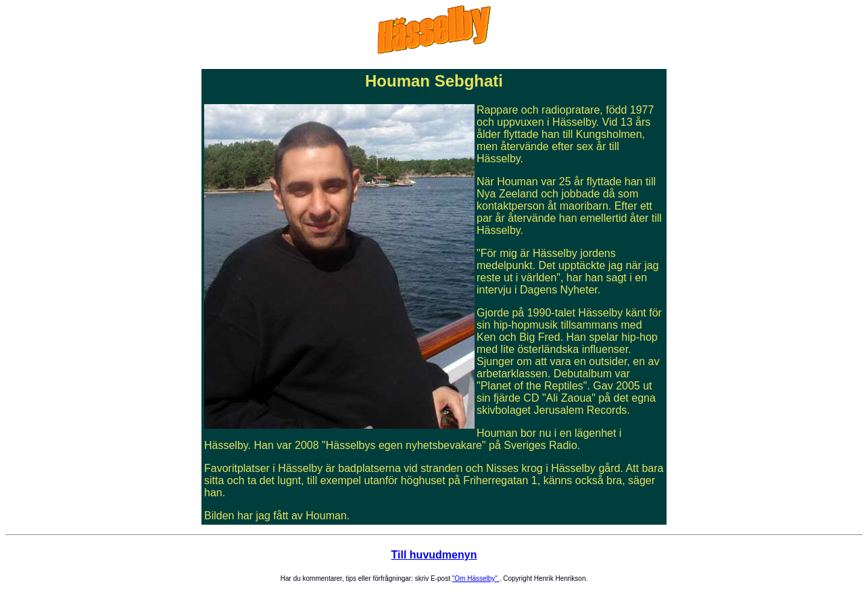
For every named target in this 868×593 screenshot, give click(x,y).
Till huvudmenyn (434, 555)
